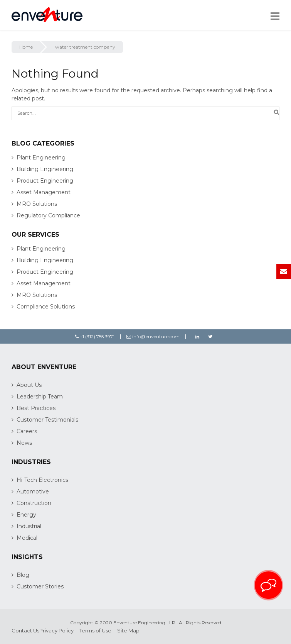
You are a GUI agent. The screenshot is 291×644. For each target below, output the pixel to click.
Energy (26, 515)
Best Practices (36, 408)
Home (26, 47)
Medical (27, 538)
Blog (23, 575)
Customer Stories (40, 586)
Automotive (33, 491)
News (24, 443)
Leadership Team (40, 397)
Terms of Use (95, 630)
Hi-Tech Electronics (42, 480)
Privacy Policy (56, 630)
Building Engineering (45, 169)
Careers (27, 431)
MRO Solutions (37, 204)
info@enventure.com (153, 336)
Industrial (29, 526)
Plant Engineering (41, 158)
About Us (29, 385)
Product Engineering (45, 181)
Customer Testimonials (47, 420)
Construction (34, 503)
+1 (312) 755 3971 (95, 336)
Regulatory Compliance (48, 215)
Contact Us (25, 630)
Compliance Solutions (46, 307)
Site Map (128, 630)
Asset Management (44, 192)
